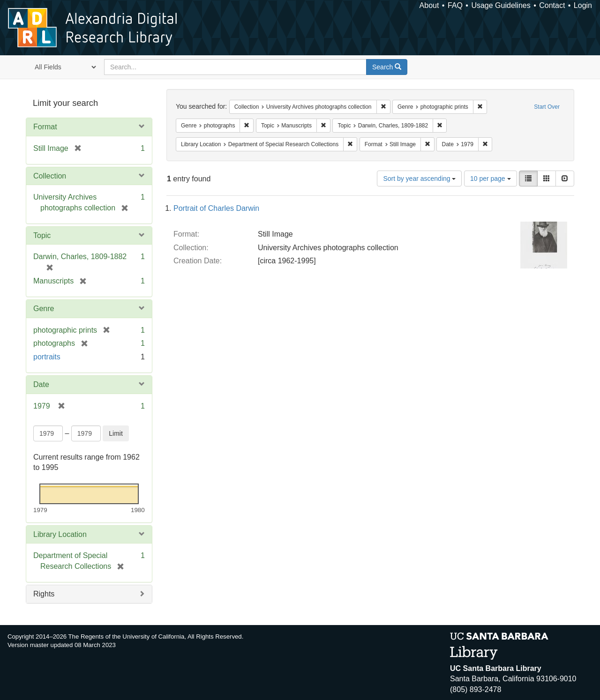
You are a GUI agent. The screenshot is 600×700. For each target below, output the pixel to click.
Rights (44, 594)
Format (45, 127)
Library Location (60, 534)
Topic (42, 235)
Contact (552, 5)
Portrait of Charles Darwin (216, 208)
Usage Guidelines (501, 5)
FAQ (455, 5)
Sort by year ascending (419, 179)
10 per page (491, 179)
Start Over (547, 107)
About (429, 5)
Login (583, 5)
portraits (47, 357)
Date (41, 384)
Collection (50, 176)
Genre (44, 309)
